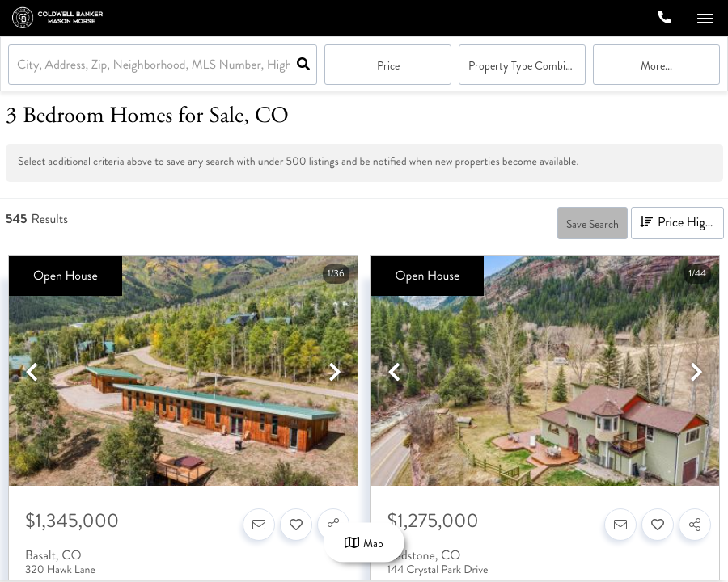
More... (656, 66)
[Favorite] (296, 525)
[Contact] (259, 525)
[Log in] (624, 18)
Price (388, 66)
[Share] (695, 525)
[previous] (32, 373)
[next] (335, 373)
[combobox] (19, 65)
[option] (183, 372)
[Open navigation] (705, 19)
